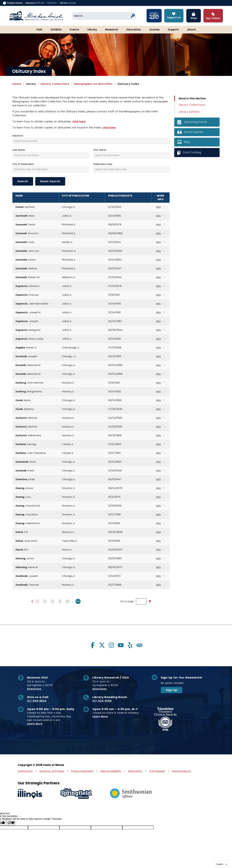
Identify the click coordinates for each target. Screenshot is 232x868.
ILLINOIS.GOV (25, 771)
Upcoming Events (196, 122)
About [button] (192, 30)
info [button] (161, 207)
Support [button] (173, 30)
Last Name (19, 150)
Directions (34, 689)
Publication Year (103, 164)
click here (79, 121)
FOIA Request (157, 771)
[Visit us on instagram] (111, 645)
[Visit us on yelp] (130, 645)
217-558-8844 (37, 701)
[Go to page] (150, 601)
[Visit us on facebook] (93, 645)
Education (134, 30)
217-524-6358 (102, 701)
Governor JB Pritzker (52, 771)
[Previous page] (32, 601)
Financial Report (181, 771)
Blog (187, 142)
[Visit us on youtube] (121, 645)
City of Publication (23, 164)
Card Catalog (192, 152)
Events (74, 30)
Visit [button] (39, 30)
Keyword (18, 136)
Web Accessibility (111, 771)
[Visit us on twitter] (102, 645)
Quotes (154, 30)
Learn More (35, 724)
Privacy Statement (82, 771)
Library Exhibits (189, 112)
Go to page (127, 601)
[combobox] (222, 864)
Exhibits (56, 30)
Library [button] (92, 30)
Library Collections (55, 84)
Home (17, 84)
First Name (100, 150)
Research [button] (112, 30)
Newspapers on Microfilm (93, 84)
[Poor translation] (11, 823)
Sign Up (172, 690)
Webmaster (135, 771)
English (220, 864)
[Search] (104, 16)
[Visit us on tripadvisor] (139, 645)
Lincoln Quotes (194, 132)
